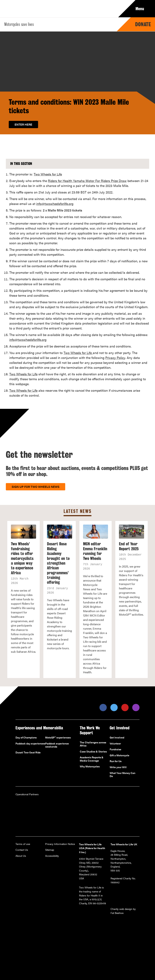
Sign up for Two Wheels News (36, 487)
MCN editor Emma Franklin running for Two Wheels (95, 551)
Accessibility (52, 856)
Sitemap (50, 850)
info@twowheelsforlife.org (55, 204)
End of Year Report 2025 (129, 546)
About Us (21, 856)
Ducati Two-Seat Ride (28, 752)
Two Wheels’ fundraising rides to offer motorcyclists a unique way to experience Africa (22, 558)
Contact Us (22, 850)
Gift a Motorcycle (119, 755)
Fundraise (115, 749)
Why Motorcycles (90, 766)
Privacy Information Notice (60, 844)
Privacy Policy (115, 358)
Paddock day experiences (30, 744)
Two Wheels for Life (48, 174)
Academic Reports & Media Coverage (92, 759)
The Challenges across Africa (93, 744)
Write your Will (118, 767)
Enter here (23, 124)
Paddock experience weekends (57, 745)
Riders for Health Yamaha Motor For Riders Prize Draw (87, 181)
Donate (143, 24)
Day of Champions (26, 738)
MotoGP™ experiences (58, 738)
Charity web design (121, 909)
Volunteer (115, 744)
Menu (142, 9)
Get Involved (117, 738)
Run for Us (116, 761)
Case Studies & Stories (93, 752)
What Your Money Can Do (122, 775)
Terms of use (23, 844)
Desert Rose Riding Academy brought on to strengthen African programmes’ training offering (58, 563)
